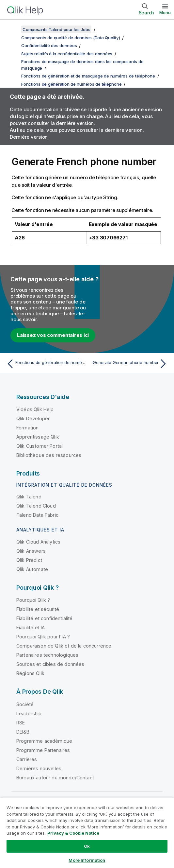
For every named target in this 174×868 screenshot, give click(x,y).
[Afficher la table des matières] (13, 29)
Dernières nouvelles (39, 768)
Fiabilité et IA (31, 627)
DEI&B (23, 732)
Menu (165, 12)
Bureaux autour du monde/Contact (55, 778)
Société (25, 704)
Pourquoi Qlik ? (33, 600)
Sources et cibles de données (50, 664)
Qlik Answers (31, 551)
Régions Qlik (30, 673)
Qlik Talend (29, 497)
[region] (87, 833)
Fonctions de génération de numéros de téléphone (71, 84)
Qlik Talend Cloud (36, 506)
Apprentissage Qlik (38, 437)
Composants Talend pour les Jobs (56, 29)
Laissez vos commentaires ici (53, 335)
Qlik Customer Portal (40, 446)
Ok (87, 846)
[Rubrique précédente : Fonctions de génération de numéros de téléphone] (45, 364)
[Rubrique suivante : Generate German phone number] (129, 364)
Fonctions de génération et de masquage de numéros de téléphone (88, 76)
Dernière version (29, 137)
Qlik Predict (29, 560)
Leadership (29, 713)
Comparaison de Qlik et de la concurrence (64, 646)
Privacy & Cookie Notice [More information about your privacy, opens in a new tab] (73, 833)
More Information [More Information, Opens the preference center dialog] (87, 860)
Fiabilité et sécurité (38, 609)
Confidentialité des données (49, 45)
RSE (21, 723)
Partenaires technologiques (47, 655)
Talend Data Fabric (37, 515)
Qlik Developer (33, 418)
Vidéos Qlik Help (35, 409)
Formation (27, 428)
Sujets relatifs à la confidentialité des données (67, 54)
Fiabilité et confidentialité (44, 618)
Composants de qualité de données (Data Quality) (71, 38)
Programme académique (44, 741)
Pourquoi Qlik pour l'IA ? (43, 637)
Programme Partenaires (43, 750)
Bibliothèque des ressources (49, 455)
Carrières (27, 759)
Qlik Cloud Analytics (38, 542)
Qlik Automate (32, 569)
